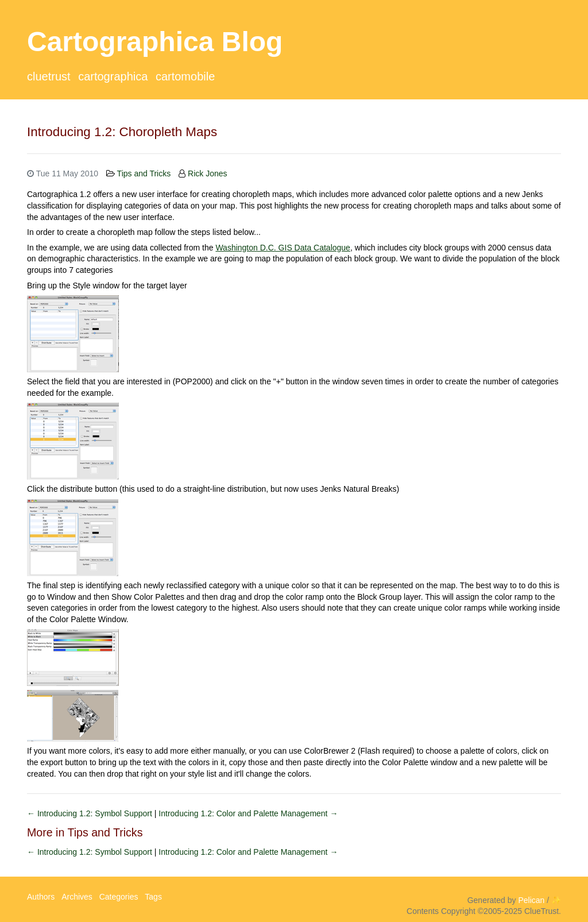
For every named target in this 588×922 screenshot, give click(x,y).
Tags (153, 897)
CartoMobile (185, 76)
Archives (77, 897)
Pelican (531, 900)
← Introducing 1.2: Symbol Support (91, 813)
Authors (41, 897)
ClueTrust (49, 76)
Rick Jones (207, 173)
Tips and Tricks (144, 173)
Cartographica (113, 76)
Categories (119, 897)
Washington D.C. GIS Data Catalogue (283, 248)
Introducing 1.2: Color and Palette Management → (248, 813)
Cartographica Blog (155, 42)
